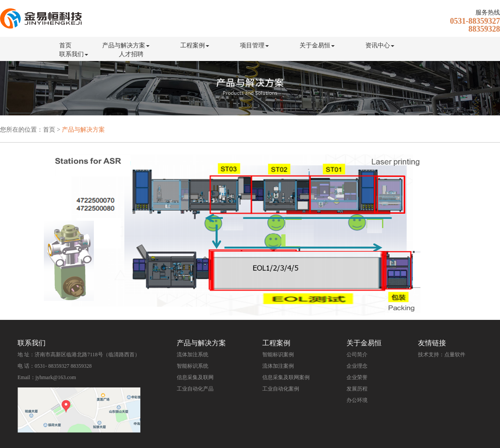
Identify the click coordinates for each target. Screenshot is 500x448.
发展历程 (357, 389)
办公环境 (357, 400)
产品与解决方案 (126, 45)
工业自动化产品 (195, 389)
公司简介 (357, 355)
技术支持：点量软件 (442, 355)
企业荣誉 (357, 377)
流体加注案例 (278, 366)
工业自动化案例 (281, 389)
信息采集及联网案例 (286, 377)
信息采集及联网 (195, 377)
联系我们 (74, 54)
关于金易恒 (317, 45)
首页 (65, 45)
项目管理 (254, 45)
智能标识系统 (193, 366)
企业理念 (357, 366)
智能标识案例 (278, 355)
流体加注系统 (193, 355)
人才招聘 (131, 54)
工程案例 (195, 45)
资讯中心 (380, 45)
